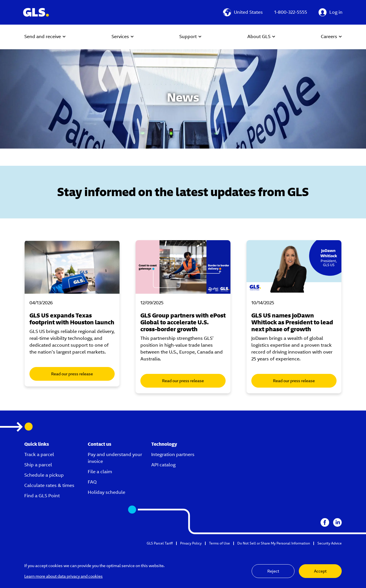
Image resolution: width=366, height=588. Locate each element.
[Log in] (331, 12)
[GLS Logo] (36, 12)
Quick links (37, 444)
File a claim (100, 472)
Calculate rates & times (49, 485)
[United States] (243, 12)
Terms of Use (219, 543)
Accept (320, 571)
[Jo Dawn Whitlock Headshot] (294, 267)
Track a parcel (39, 454)
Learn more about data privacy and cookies (63, 576)
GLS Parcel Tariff (160, 543)
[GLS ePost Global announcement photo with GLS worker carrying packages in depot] (183, 267)
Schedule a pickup (44, 475)
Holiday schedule (107, 492)
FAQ (92, 482)
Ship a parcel (38, 465)
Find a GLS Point (42, 496)
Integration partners (173, 454)
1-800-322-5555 (291, 12)
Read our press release (72, 374)
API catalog (163, 465)
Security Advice (330, 543)
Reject (273, 571)
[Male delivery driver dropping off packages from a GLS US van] (72, 267)
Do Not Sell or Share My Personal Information (274, 543)
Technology (164, 444)
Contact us (100, 444)
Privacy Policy (191, 543)
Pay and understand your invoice (115, 458)
